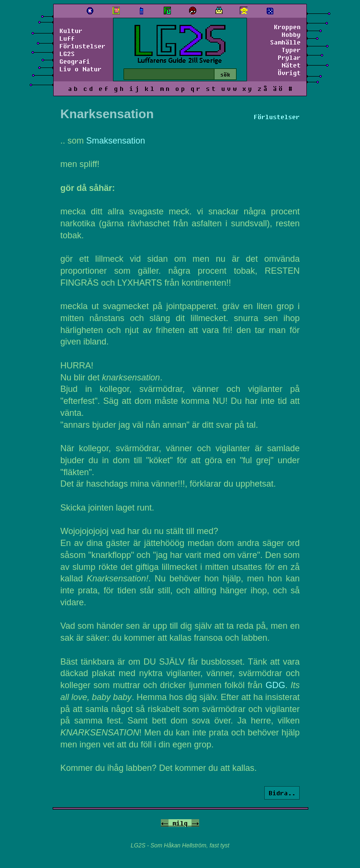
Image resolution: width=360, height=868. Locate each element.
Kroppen (287, 27)
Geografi (75, 61)
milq (180, 823)
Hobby (291, 34)
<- (165, 823)
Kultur (71, 31)
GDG (276, 685)
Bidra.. (282, 793)
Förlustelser (82, 46)
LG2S (67, 54)
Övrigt (289, 73)
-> (195, 823)
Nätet (291, 65)
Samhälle (285, 42)
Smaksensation (116, 141)
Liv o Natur (80, 69)
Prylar (289, 57)
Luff (67, 38)
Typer (291, 50)
